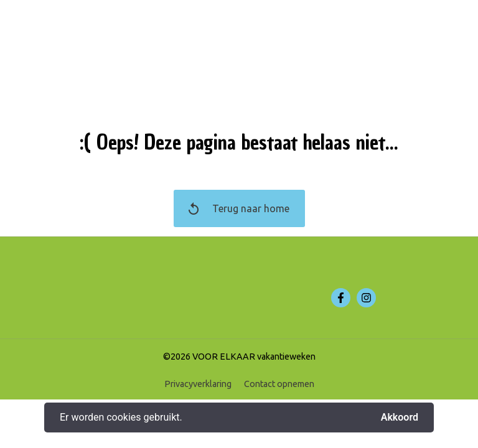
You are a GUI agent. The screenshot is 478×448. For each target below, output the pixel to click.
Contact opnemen (279, 384)
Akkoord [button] (400, 418)
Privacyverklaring (198, 384)
